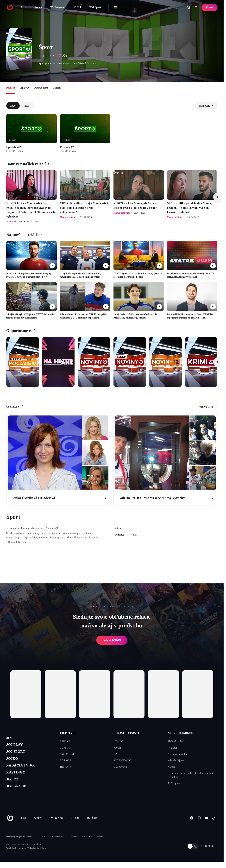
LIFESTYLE (68, 733)
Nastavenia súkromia (58, 843)
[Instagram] (199, 824)
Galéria (57, 88)
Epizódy (25, 88)
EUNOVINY (121, 767)
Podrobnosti (41, 88)
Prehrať (112, 640)
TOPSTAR (66, 748)
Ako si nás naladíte (177, 754)
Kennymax (22, 854)
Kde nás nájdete (176, 760)
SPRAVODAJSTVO (126, 733)
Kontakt (100, 843)
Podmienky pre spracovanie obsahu (20, 843)
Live (23, 7)
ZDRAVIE (66, 760)
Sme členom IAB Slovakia (82, 843)
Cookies (42, 843)
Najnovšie (206, 106)
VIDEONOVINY (123, 760)
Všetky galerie (206, 407)
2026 (13, 106)
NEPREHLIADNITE (181, 733)
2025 (27, 106)
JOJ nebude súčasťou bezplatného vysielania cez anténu (191, 775)
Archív (38, 7)
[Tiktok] (214, 824)
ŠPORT (118, 754)
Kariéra (171, 767)
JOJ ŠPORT (17, 754)
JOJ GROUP (18, 792)
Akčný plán (174, 783)
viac (97, 64)
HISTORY (66, 767)
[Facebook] (192, 824)
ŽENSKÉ (65, 741)
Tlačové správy (176, 741)
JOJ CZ (13, 784)
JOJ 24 (77, 7)
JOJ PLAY (16, 746)
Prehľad (11, 88)
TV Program (58, 7)
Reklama (172, 748)
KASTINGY (17, 777)
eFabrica (43, 854)
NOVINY (119, 741)
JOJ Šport (95, 7)
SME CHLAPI (68, 754)
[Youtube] (206, 824)
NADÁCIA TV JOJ (23, 769)
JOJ (10, 738)
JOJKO (13, 761)
